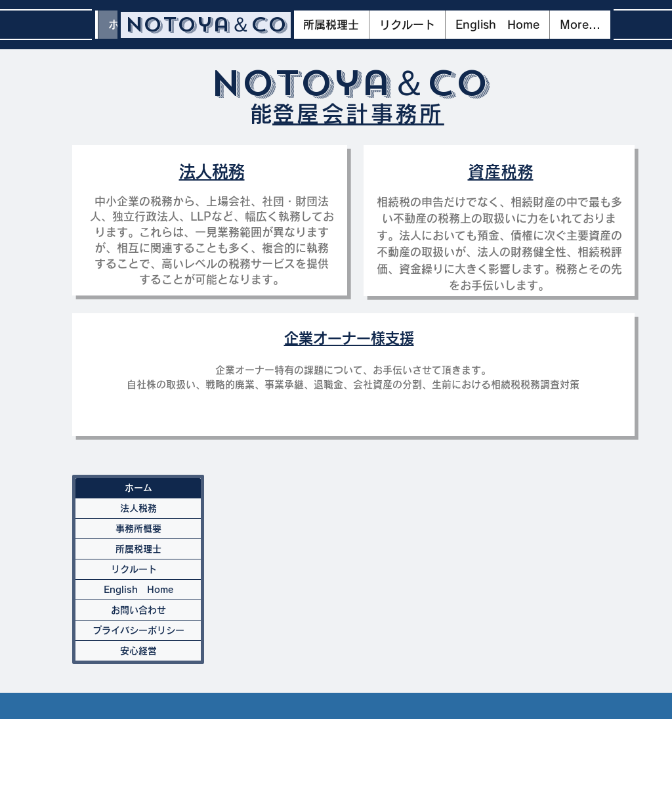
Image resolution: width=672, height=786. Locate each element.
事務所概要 (138, 529)
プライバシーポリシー (138, 630)
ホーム (138, 488)
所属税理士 (138, 549)
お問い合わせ (138, 610)
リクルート (138, 569)
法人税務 (138, 508)
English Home (138, 590)
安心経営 (138, 651)
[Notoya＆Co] (206, 25)
